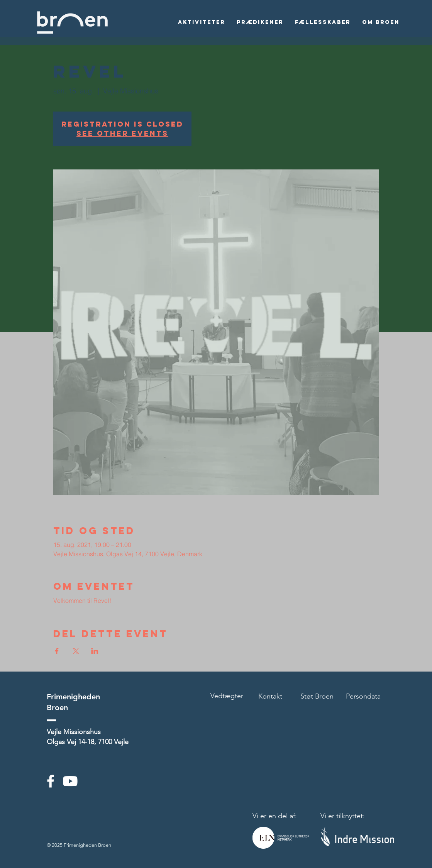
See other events (122, 133)
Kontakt (270, 696)
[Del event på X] (76, 651)
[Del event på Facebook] (57, 651)
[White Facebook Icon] (51, 781)
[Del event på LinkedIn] (95, 651)
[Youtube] (70, 781)
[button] (202, 22)
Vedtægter (227, 696)
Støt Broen (317, 696)
